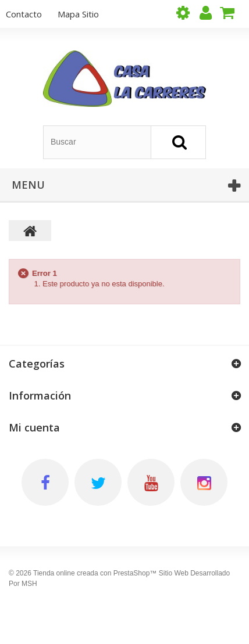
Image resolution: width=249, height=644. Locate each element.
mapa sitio (78, 14)
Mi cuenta (34, 427)
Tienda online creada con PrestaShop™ (95, 573)
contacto (24, 14)
